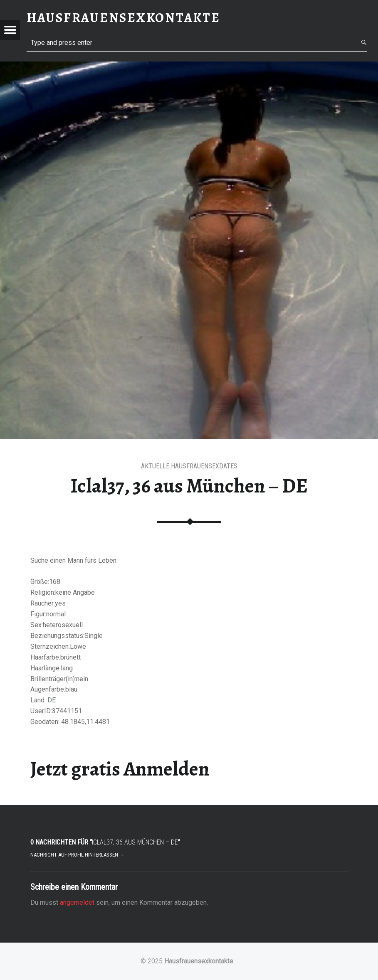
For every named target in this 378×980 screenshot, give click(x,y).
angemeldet (77, 902)
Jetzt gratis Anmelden (120, 769)
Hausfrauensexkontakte (199, 961)
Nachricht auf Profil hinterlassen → (78, 855)
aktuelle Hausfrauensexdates (189, 466)
